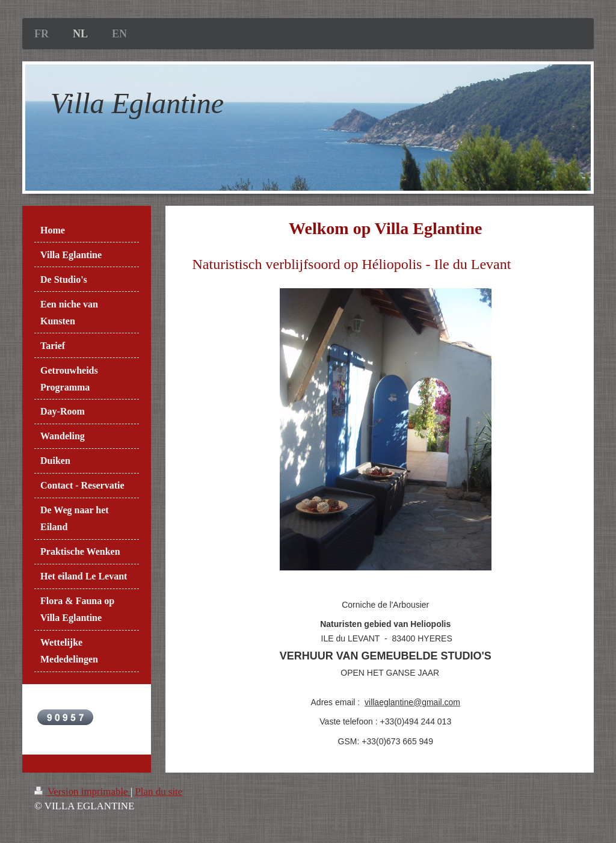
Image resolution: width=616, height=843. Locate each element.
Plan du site (159, 792)
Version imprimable (82, 792)
